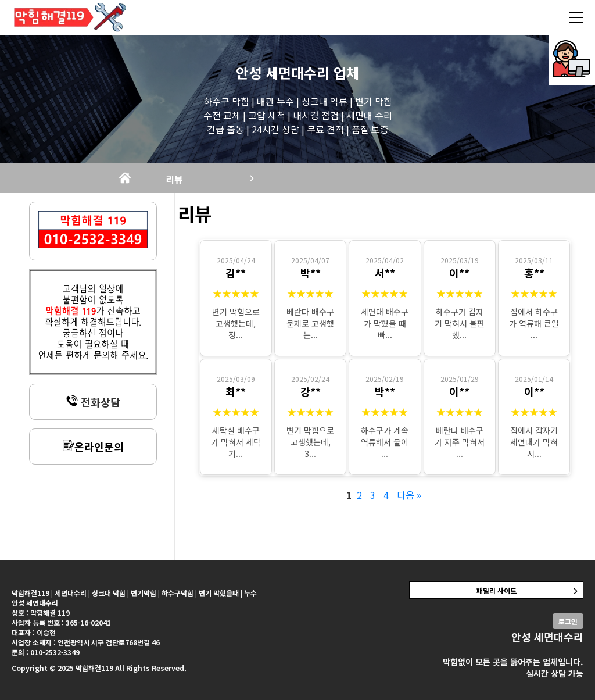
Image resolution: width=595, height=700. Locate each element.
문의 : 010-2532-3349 (46, 652)
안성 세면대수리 (283, 72)
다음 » (409, 495)
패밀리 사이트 (497, 590)
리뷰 (174, 179)
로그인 (568, 621)
